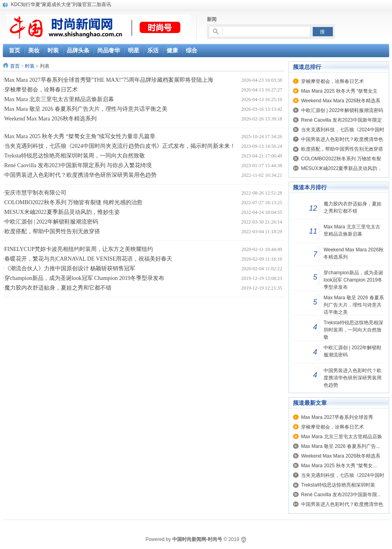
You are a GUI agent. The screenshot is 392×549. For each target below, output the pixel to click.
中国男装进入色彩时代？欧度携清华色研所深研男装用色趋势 (80, 175)
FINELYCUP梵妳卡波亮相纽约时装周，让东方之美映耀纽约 (79, 249)
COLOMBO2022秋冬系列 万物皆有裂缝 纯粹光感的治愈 (73, 202)
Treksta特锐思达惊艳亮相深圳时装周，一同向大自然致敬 (75, 156)
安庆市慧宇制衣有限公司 (35, 193)
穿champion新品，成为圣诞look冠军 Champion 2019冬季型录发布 (84, 278)
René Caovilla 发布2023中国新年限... (341, 495)
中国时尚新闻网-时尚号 (197, 539)
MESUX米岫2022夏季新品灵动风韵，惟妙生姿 (62, 212)
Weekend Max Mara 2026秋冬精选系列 (51, 119)
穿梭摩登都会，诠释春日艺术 (41, 90)
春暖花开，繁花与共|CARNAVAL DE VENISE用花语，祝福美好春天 (89, 259)
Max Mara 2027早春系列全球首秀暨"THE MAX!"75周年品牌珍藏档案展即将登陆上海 (109, 80)
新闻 (212, 19)
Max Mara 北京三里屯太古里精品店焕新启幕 (59, 99)
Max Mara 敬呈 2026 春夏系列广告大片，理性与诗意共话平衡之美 (86, 109)
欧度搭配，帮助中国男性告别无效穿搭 (52, 231)
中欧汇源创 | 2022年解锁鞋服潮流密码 (52, 222)
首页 (15, 66)
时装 (30, 66)
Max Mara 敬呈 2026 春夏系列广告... (340, 446)
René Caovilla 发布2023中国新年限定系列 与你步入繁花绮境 (78, 165)
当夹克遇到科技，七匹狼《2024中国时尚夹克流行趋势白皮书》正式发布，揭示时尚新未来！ (120, 146)
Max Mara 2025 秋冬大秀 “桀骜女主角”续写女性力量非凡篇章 (80, 136)
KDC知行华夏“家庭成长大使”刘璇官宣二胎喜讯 (61, 4)
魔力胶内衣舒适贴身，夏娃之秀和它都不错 (58, 288)
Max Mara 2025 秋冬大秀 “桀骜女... (339, 466)
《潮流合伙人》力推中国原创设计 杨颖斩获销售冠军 (70, 268)
